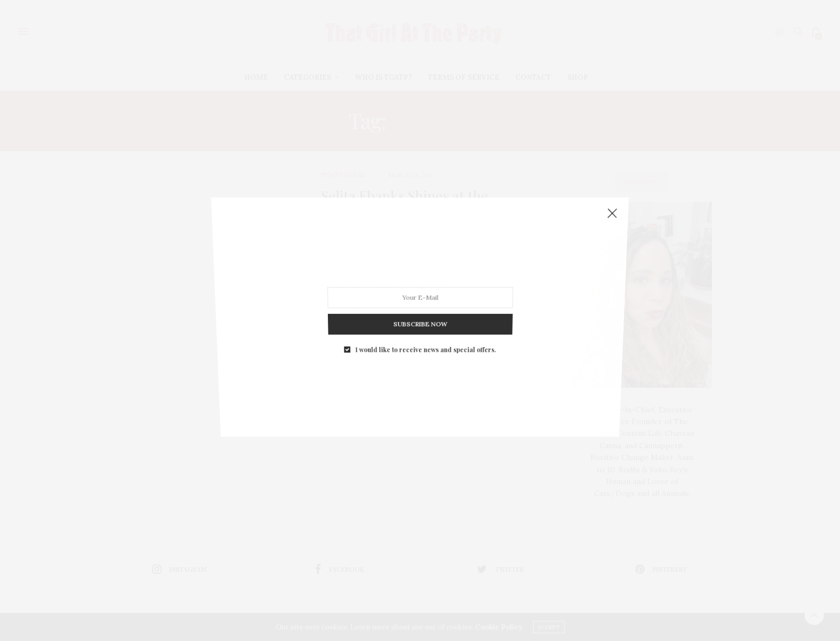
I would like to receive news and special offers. (425, 330)
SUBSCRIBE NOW (420, 310)
